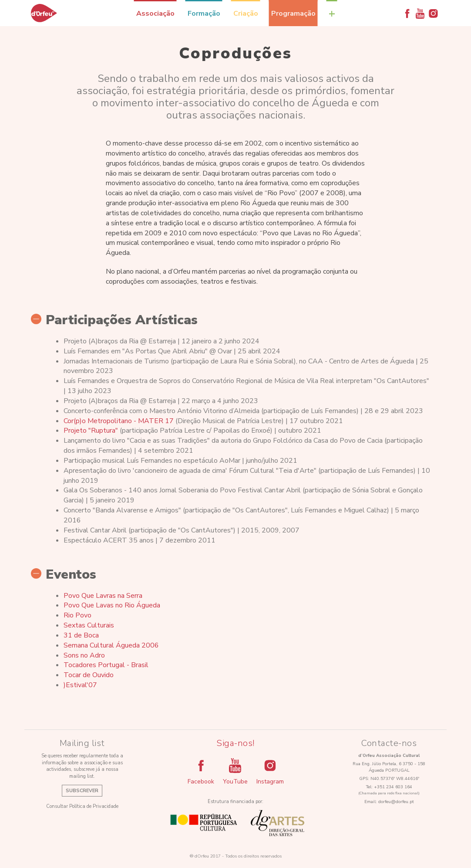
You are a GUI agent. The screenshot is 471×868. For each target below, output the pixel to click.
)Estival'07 (80, 685)
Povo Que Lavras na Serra (103, 596)
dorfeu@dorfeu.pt (396, 802)
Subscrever (82, 791)
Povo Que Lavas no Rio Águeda (112, 605)
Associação (155, 14)
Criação (246, 14)
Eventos (64, 575)
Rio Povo (77, 615)
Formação (204, 14)
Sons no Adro (84, 655)
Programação (293, 14)
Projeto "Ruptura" (91, 431)
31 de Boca (81, 635)
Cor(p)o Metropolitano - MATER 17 (119, 421)
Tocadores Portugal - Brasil (106, 665)
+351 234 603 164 (393, 787)
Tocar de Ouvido (89, 675)
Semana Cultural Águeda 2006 (111, 645)
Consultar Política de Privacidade (82, 806)
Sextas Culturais (89, 625)
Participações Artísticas (114, 320)
